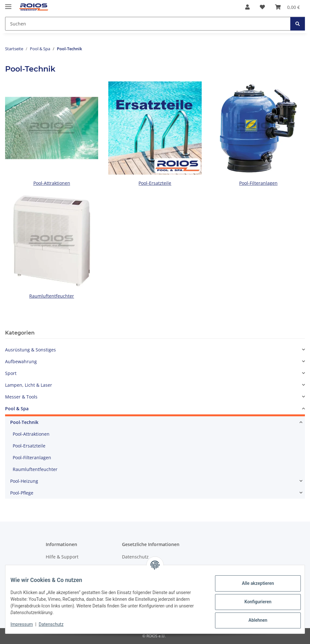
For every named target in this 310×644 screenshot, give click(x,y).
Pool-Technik (24, 422)
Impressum (27, 624)
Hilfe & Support (62, 557)
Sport (11, 373)
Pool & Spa (17, 409)
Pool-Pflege (22, 493)
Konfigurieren (253, 602)
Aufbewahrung (21, 361)
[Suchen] (298, 24)
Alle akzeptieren (253, 583)
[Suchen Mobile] (148, 24)
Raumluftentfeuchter (52, 296)
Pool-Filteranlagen (258, 183)
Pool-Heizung (24, 481)
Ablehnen (253, 620)
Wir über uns (60, 568)
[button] (247, 7)
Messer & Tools (21, 397)
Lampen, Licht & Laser (29, 385)
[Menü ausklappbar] (8, 4)
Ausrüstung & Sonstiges (30, 350)
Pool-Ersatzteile (155, 183)
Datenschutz (56, 624)
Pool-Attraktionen (52, 183)
